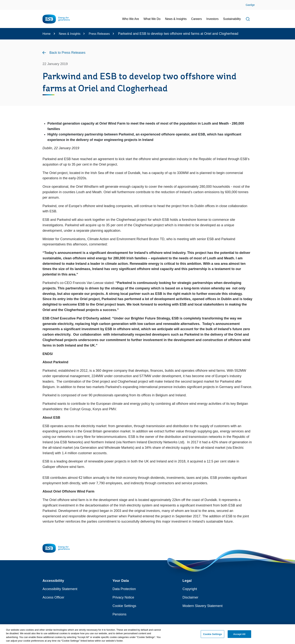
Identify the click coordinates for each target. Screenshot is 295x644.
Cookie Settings (124, 606)
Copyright (190, 589)
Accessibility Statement (60, 589)
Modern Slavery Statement (203, 606)
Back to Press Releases (67, 53)
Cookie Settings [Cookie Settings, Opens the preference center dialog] (213, 635)
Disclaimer (190, 597)
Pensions (119, 614)
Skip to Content (6, 2)
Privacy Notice (123, 597)
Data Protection (124, 589)
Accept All (239, 635)
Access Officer (53, 597)
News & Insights (70, 34)
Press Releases (99, 34)
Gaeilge (250, 5)
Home (47, 34)
